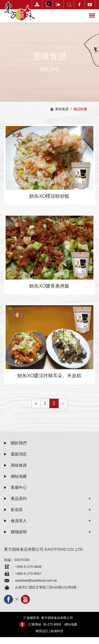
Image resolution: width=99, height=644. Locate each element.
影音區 (17, 510)
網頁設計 (42, 631)
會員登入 (58, 5)
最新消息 (19, 454)
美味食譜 (19, 465)
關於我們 (19, 443)
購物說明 (19, 532)
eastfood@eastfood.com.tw (36, 580)
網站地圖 (19, 476)
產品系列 (19, 498)
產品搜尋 (69, 5)
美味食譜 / (64, 109)
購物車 (48, 5)
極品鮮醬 (80, 109)
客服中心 (19, 487)
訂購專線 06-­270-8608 (45, 624)
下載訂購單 (37, 5)
